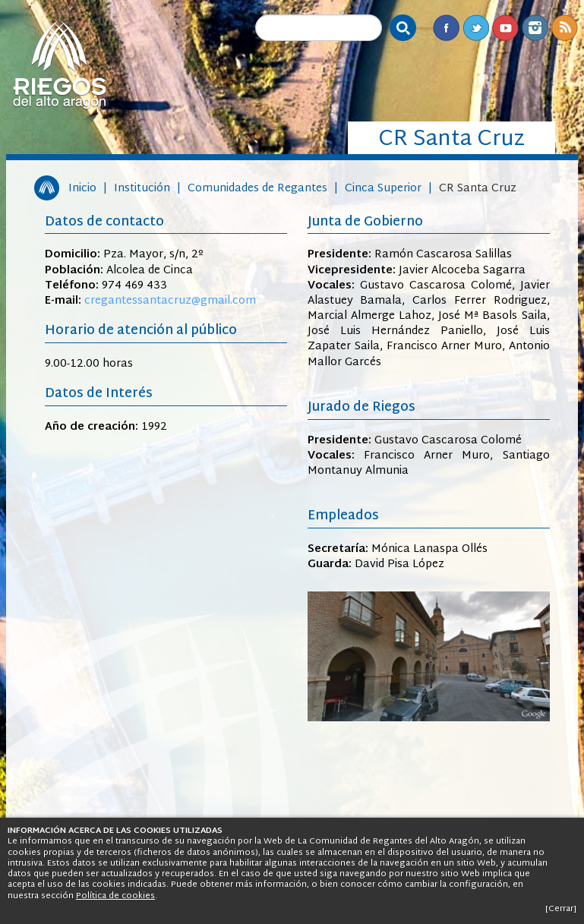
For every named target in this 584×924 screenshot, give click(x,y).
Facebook (446, 28)
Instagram (535, 28)
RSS (565, 28)
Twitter (476, 28)
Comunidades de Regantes (257, 189)
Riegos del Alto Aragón (59, 65)
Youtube (505, 28)
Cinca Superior (383, 189)
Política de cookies (115, 896)
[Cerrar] (561, 909)
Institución (142, 189)
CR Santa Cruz (478, 189)
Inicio (82, 189)
